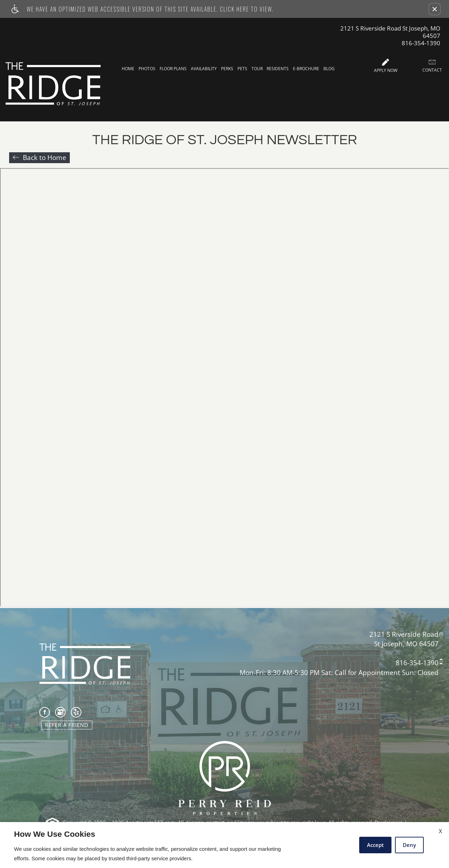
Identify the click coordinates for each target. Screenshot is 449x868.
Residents (278, 69)
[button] (435, 9)
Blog (329, 69)
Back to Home (45, 158)
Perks (227, 69)
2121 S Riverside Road (404, 634)
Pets (242, 69)
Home (128, 69)
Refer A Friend (67, 725)
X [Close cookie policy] (440, 831)
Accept (375, 845)
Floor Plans (173, 69)
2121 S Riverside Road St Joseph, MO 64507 (390, 32)
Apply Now (386, 66)
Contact (432, 66)
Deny (409, 845)
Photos (147, 69)
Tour (257, 69)
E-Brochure (306, 69)
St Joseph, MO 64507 (406, 644)
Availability (204, 69)
